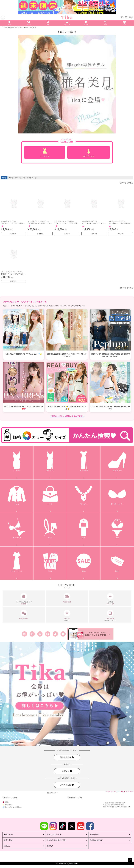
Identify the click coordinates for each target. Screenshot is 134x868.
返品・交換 (8, 840)
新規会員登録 (67, 757)
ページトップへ (130, 860)
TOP (4, 28)
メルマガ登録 (67, 785)
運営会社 (7, 846)
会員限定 (110, 599)
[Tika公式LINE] (48, 634)
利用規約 (50, 846)
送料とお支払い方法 (54, 835)
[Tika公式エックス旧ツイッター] (40, 634)
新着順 (11, 178)
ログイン (67, 771)
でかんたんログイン (110, 616)
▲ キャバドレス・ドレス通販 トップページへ (119, 792)
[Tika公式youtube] (63, 634)
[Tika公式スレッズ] (32, 634)
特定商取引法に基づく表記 (56, 840)
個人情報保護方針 (96, 840)
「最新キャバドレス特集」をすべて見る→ (67, 416)
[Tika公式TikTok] (55, 634)
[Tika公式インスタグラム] (24, 634)
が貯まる (67, 616)
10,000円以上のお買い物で (24, 599)
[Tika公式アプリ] (90, 634)
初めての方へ (9, 835)
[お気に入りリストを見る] (122, 17)
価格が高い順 (32, 178)
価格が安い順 (20, 178)
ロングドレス (89, 153)
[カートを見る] (126, 17)
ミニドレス (45, 153)
